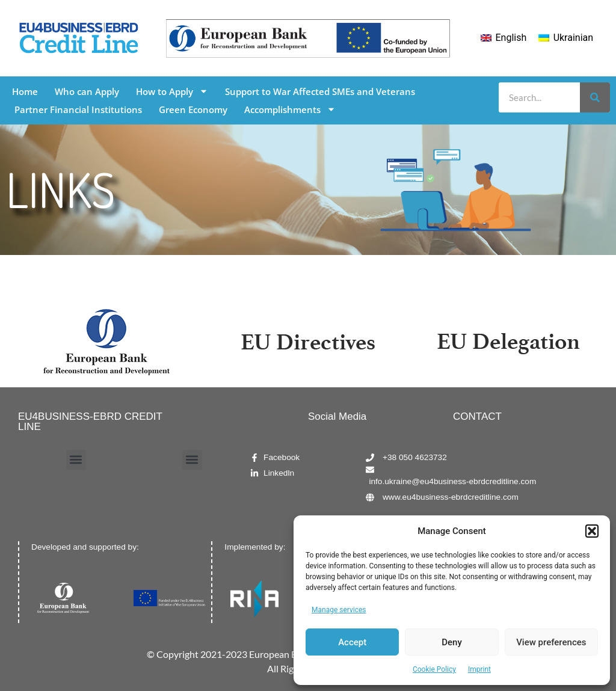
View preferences (551, 642)
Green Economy (193, 109)
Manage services (339, 610)
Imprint (479, 669)
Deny (452, 642)
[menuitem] (504, 38)
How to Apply (172, 91)
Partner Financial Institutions (78, 109)
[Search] (595, 97)
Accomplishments (290, 109)
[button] (592, 531)
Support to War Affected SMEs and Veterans (320, 91)
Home (25, 91)
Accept (352, 642)
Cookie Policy (434, 669)
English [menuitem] (511, 38)
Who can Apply (87, 91)
